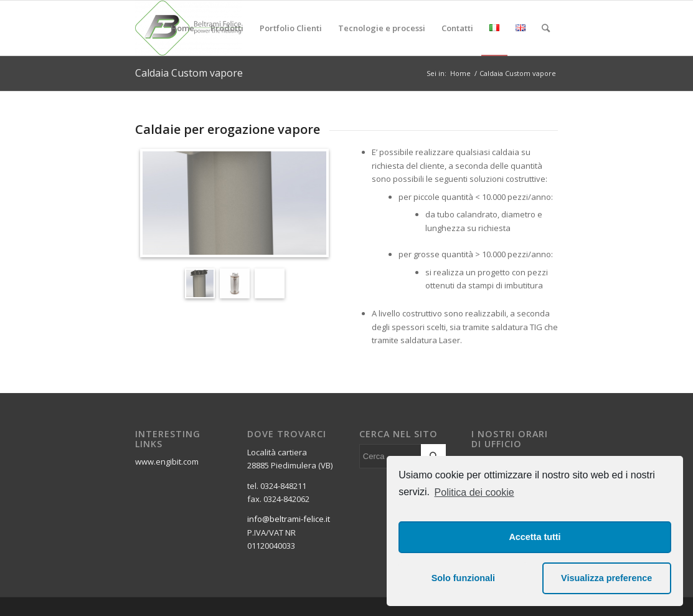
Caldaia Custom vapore (189, 73)
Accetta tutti (535, 537)
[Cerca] (546, 28)
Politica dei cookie (474, 492)
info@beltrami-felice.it (289, 519)
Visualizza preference (606, 578)
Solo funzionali (463, 578)
